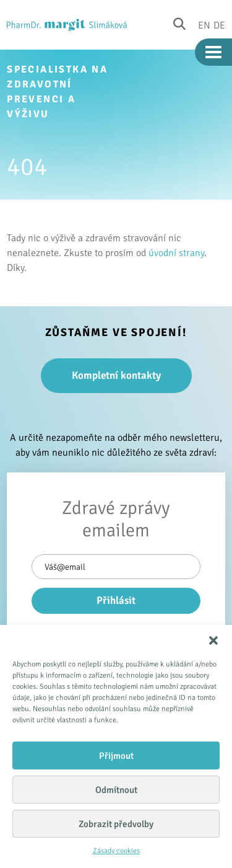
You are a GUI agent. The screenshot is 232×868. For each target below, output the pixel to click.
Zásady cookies (116, 851)
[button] (213, 640)
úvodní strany (176, 253)
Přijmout (116, 756)
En (204, 25)
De (219, 25)
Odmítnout (116, 790)
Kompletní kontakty (116, 375)
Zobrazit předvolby (116, 824)
